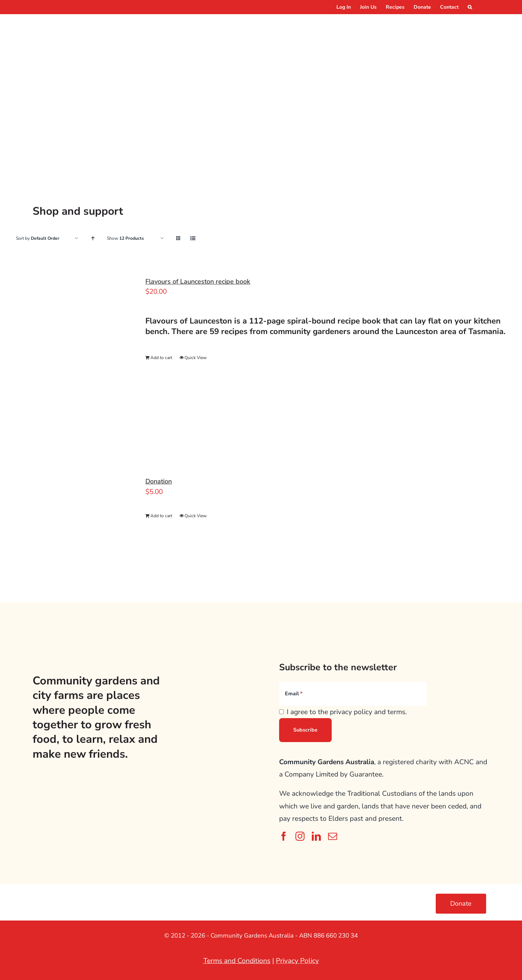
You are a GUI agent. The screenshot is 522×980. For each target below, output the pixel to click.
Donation (159, 481)
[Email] (353, 694)
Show (125, 238)
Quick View (196, 358)
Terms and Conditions (237, 961)
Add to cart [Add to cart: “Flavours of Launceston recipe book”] (161, 358)
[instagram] (300, 836)
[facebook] (284, 836)
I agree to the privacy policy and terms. (347, 712)
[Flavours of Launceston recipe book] (68, 360)
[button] (470, 7)
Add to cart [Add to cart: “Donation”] (161, 516)
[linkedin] (316, 836)
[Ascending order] (93, 238)
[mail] (333, 836)
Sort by (38, 238)
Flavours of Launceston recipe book (198, 281)
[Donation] (68, 516)
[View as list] (193, 238)
